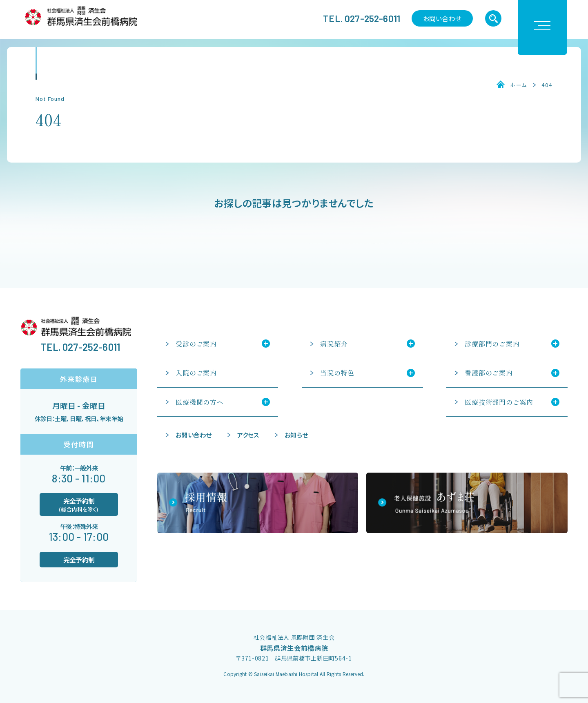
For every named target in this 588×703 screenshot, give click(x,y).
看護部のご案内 (489, 373)
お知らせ (296, 435)
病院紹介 (334, 344)
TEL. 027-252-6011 (362, 18)
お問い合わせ (442, 18)
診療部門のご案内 (492, 344)
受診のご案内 (196, 344)
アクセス (248, 435)
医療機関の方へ (200, 402)
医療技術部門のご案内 (499, 402)
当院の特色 (337, 373)
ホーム (519, 85)
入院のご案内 (196, 373)
